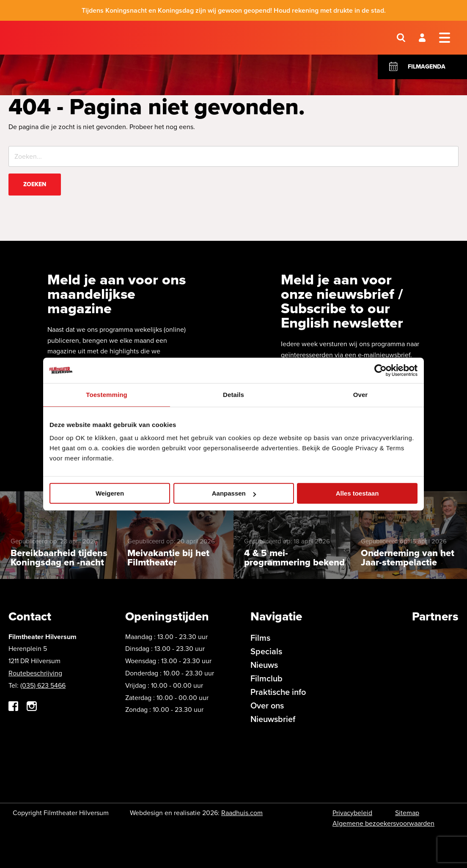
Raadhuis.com (242, 813)
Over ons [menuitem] (267, 705)
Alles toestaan (357, 493)
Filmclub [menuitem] (266, 678)
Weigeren (110, 493)
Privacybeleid (352, 813)
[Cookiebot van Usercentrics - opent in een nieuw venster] (380, 370)
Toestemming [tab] (107, 395)
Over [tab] (361, 395)
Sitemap (407, 813)
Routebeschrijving (35, 673)
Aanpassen (234, 493)
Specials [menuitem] (266, 651)
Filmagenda (427, 67)
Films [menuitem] (260, 638)
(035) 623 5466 (43, 685)
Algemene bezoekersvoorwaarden (383, 823)
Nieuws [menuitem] (264, 665)
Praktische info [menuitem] (278, 692)
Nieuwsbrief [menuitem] (273, 719)
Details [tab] (233, 395)
